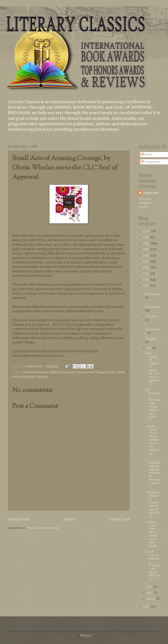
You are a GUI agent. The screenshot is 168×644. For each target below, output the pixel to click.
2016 (146, 255)
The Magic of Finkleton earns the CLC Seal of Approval (153, 368)
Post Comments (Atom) (43, 528)
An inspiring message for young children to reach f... (153, 405)
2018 (147, 243)
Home (69, 519)
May (150, 587)
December (153, 294)
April (150, 593)
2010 (147, 606)
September (152, 331)
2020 (147, 231)
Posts (147, 154)
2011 (146, 286)
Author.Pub (151, 193)
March (151, 599)
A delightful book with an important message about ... (153, 473)
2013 (147, 274)
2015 (146, 262)
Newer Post (19, 519)
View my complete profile (145, 203)
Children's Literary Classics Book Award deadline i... (153, 504)
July (149, 348)
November (153, 307)
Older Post (120, 519)
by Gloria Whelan (35, 372)
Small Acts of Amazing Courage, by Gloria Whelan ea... (153, 565)
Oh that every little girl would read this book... (152, 534)
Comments (150, 162)
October (152, 316)
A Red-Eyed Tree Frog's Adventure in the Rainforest (152, 440)
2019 (146, 237)
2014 (147, 267)
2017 (146, 249)
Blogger (86, 635)
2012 (147, 280)
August (151, 339)
